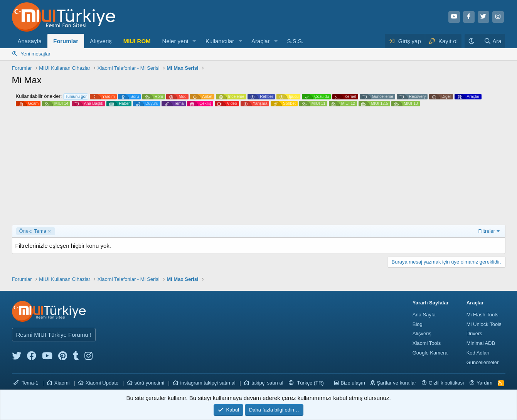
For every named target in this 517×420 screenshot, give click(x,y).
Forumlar (66, 41)
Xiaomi (62, 383)
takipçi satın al (267, 383)
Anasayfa (30, 41)
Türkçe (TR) (306, 383)
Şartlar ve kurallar (396, 383)
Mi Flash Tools (482, 315)
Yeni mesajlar (35, 54)
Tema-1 (26, 383)
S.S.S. (295, 41)
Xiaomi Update (102, 383)
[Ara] (493, 41)
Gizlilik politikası (446, 383)
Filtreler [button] (487, 231)
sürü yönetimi (149, 383)
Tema (33, 231)
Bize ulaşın (353, 383)
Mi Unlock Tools (484, 324)
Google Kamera (430, 353)
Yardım (484, 383)
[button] (194, 41)
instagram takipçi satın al (208, 383)
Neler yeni (175, 41)
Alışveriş (101, 41)
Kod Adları (478, 353)
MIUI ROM (137, 41)
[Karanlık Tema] (472, 41)
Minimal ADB (481, 343)
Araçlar (261, 41)
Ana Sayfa (424, 315)
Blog (418, 324)
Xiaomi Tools (427, 343)
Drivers (474, 333)
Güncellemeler (483, 362)
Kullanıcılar (220, 41)
